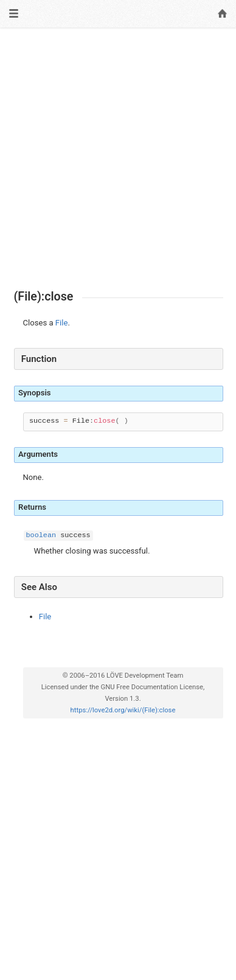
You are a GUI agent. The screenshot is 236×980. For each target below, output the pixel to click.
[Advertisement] (118, 159)
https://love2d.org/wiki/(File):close (123, 710)
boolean (41, 535)
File (62, 323)
